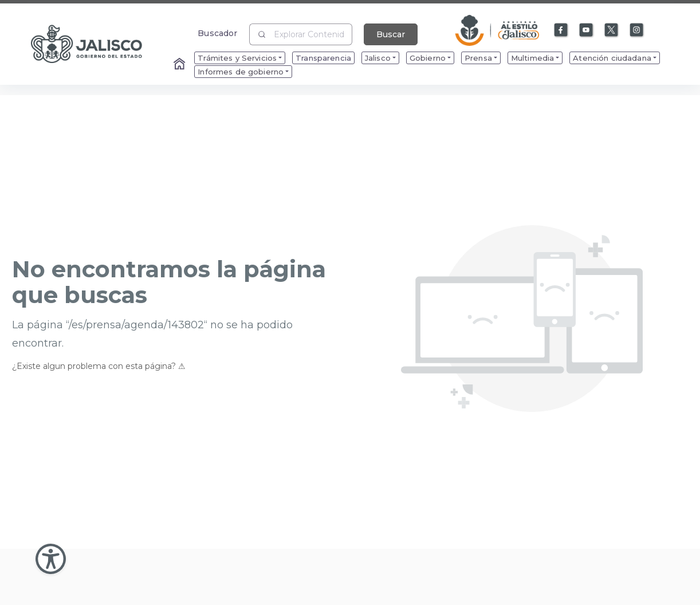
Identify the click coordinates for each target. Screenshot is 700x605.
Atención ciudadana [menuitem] (612, 58)
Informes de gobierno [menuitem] (241, 72)
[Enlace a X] (612, 30)
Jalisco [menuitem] (378, 58)
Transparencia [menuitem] (323, 58)
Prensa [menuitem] (478, 58)
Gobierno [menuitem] (428, 58)
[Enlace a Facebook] (561, 30)
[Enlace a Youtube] (587, 30)
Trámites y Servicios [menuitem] (237, 58)
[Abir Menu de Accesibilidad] (51, 559)
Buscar (391, 34)
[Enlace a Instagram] (637, 30)
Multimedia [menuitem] (532, 58)
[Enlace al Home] (180, 65)
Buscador (217, 33)
